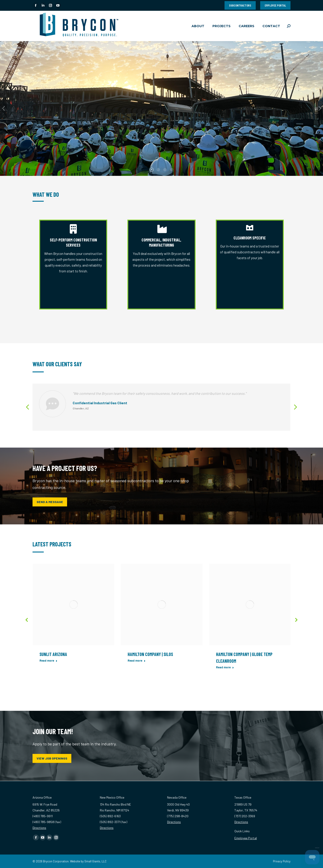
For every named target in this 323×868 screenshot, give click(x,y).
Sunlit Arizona (53, 654)
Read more (48, 660)
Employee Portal (246, 838)
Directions (39, 828)
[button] (28, 407)
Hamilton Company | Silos (150, 654)
